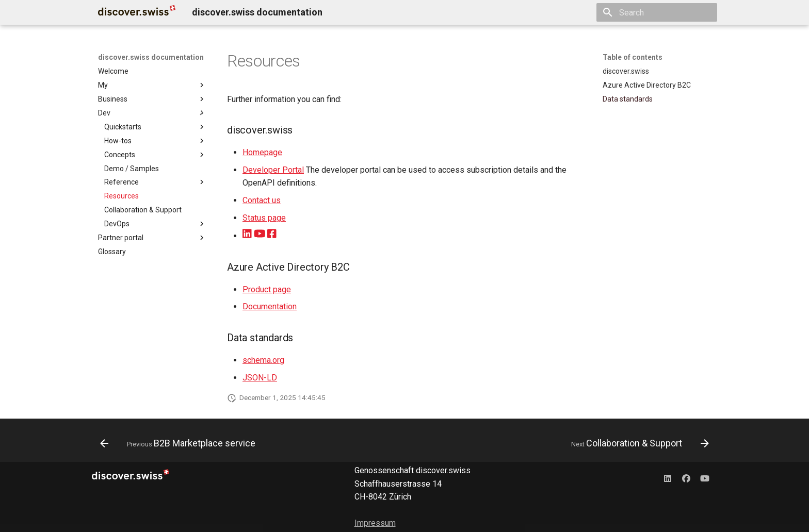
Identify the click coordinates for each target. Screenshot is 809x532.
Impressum (375, 523)
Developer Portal (273, 170)
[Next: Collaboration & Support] (637, 443)
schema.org (263, 360)
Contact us (262, 200)
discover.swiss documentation (151, 57)
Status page (264, 218)
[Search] (657, 12)
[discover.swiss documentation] (137, 12)
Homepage (262, 152)
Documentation (270, 306)
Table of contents (633, 57)
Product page (267, 289)
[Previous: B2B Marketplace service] (180, 443)
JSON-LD (260, 378)
